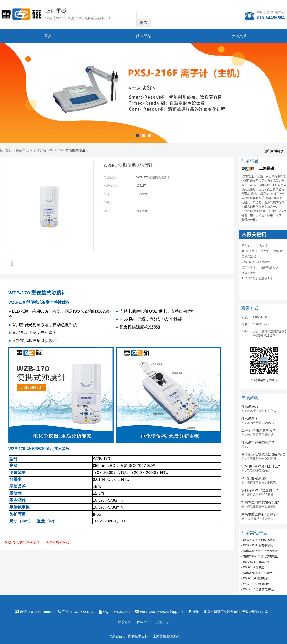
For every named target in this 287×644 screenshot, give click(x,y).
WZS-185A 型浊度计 (256, 578)
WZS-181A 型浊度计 (256, 584)
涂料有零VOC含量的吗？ (260, 490)
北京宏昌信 (117, 636)
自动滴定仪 (249, 256)
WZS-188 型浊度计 (255, 567)
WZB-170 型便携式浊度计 (259, 589)
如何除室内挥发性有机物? (261, 502)
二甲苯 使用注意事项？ (259, 430)
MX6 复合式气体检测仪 (22, 542)
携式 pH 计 (248, 267)
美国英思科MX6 (58, 542)
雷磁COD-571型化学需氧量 (261, 551)
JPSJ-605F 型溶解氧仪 (256, 262)
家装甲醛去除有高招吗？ (260, 514)
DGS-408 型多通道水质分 (259, 540)
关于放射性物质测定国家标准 (263, 454)
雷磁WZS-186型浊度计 (258, 573)
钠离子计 (247, 245)
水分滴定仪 (249, 273)
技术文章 (239, 36)
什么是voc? (250, 406)
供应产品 (143, 36)
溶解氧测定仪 (270, 267)
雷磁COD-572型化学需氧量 (261, 556)
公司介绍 (163, 622)
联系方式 (124, 622)
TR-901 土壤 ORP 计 (255, 251)
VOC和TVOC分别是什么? (261, 466)
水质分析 (40, 150)
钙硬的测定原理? (254, 478)
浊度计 (263, 245)
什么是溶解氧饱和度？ (258, 442)
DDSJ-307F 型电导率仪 (258, 545)
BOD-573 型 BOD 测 (256, 562)
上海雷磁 (56, 11)
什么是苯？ (250, 418)
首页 (48, 36)
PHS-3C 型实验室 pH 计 (257, 278)
